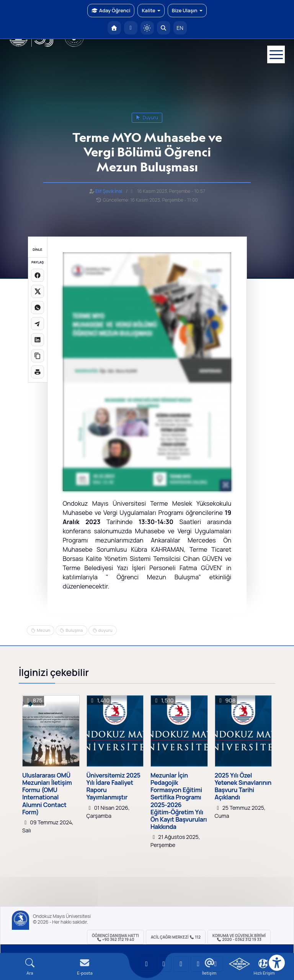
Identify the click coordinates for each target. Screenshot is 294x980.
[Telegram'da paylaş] (38, 324)
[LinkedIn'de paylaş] (38, 340)
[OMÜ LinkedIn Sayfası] (164, 964)
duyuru (147, 118)
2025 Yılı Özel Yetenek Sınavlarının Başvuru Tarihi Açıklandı (243, 787)
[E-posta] (131, 28)
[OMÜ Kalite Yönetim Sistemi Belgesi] (239, 964)
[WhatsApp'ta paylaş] (38, 307)
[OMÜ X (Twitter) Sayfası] (198, 964)
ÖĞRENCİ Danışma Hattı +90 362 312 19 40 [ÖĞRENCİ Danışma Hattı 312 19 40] (115, 937)
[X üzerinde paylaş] (38, 291)
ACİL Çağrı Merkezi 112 (176, 937)
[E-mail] (85, 967)
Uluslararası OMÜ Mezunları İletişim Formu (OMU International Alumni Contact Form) (47, 794)
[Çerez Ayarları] (263, 964)
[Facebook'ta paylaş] (38, 275)
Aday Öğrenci (111, 10)
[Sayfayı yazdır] (38, 372)
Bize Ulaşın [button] (187, 10)
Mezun (43, 630)
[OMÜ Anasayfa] (114, 28)
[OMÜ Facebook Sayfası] (216, 964)
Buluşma (74, 630)
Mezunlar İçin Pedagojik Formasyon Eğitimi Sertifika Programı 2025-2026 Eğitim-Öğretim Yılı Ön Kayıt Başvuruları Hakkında (179, 801)
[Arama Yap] (164, 28)
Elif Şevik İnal (109, 191)
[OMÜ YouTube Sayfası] (147, 964)
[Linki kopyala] (38, 356)
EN (180, 28)
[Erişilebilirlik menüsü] (277, 963)
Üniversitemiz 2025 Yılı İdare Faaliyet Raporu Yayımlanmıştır (114, 787)
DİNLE (37, 249)
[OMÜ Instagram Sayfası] (181, 964)
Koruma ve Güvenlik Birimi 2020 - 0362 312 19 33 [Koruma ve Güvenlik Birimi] (239, 937)
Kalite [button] (151, 10)
